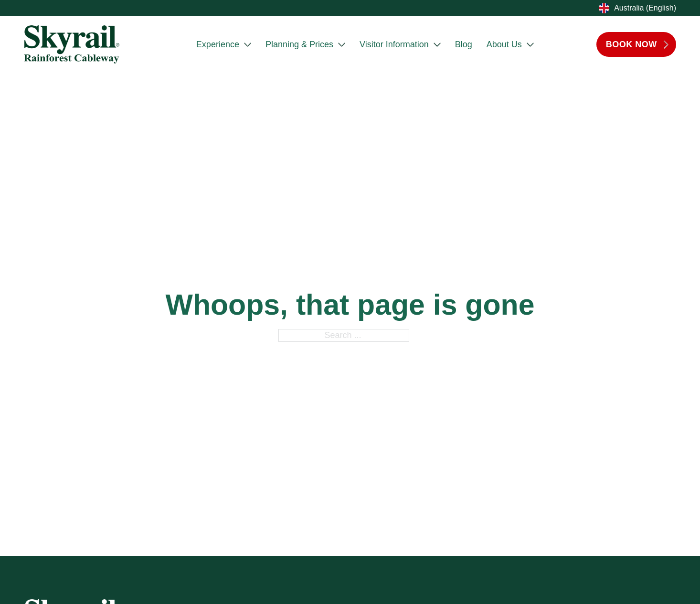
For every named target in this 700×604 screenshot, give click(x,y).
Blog (464, 44)
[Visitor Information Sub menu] (437, 45)
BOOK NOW (638, 44)
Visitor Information (394, 44)
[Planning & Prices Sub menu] (342, 45)
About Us (504, 44)
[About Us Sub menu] (530, 45)
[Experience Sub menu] (248, 45)
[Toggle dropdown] (603, 8)
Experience (218, 44)
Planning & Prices (299, 44)
